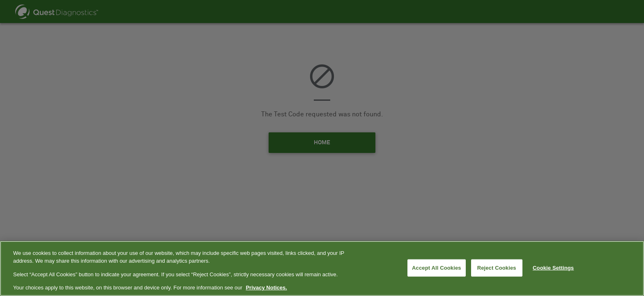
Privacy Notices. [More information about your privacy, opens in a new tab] (266, 288)
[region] (322, 268)
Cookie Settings (553, 268)
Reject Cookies (497, 268)
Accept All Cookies (437, 268)
